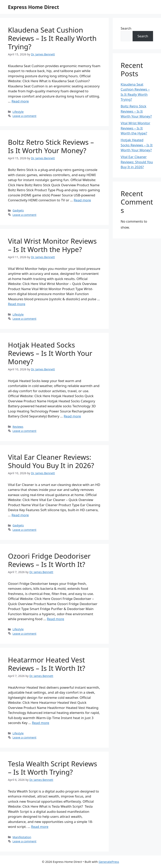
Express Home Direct (33, 7)
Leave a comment (24, 116)
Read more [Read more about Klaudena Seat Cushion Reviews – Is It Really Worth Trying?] (20, 101)
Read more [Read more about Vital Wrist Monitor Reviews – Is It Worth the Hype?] (17, 304)
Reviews (18, 427)
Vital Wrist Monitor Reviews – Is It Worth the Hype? (52, 245)
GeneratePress (109, 862)
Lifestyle (18, 112)
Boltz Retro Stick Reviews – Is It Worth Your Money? (51, 146)
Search (126, 28)
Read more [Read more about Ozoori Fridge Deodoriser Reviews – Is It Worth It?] (56, 619)
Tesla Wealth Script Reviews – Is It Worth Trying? (53, 768)
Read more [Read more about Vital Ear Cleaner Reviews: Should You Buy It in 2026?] (20, 515)
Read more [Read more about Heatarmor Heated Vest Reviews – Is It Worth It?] (40, 723)
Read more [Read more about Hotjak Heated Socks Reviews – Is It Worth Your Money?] (72, 416)
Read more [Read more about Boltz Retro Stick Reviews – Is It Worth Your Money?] (82, 200)
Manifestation (22, 837)
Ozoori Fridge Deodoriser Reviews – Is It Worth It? (49, 560)
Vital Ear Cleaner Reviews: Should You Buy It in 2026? (51, 461)
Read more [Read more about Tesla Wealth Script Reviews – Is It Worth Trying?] (40, 827)
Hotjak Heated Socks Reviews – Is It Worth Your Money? (50, 353)
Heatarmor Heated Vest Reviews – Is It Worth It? (47, 664)
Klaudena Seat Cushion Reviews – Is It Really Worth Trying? (52, 38)
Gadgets (18, 210)
